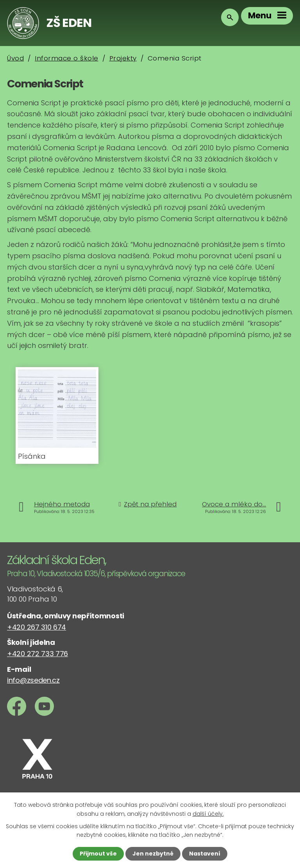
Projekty (123, 58)
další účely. (208, 813)
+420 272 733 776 (37, 654)
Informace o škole (67, 58)
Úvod (15, 58)
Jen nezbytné (153, 854)
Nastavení (205, 854)
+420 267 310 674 (37, 627)
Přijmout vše (98, 854)
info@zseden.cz (33, 680)
